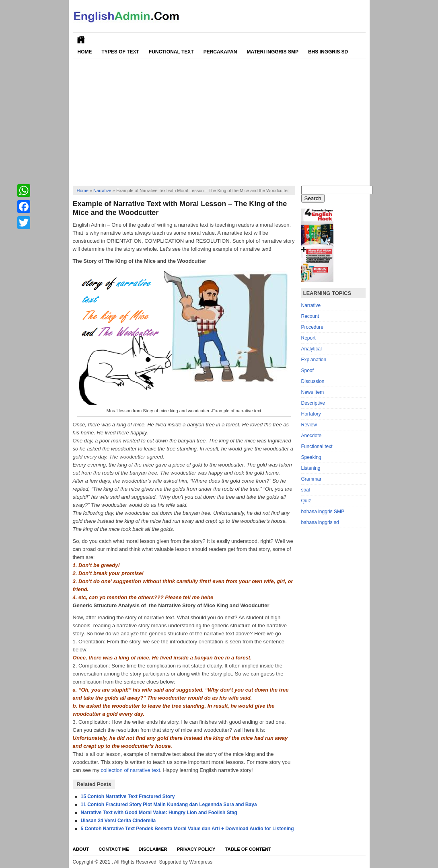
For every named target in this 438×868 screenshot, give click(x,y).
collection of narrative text (131, 770)
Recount (310, 316)
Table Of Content (248, 849)
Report (308, 338)
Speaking (311, 457)
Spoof (307, 371)
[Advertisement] (219, 119)
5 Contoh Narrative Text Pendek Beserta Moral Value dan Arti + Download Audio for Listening (187, 829)
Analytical (312, 349)
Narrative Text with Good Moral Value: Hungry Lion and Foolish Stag (159, 813)
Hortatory (311, 414)
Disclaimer (153, 849)
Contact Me (114, 849)
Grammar (312, 479)
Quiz (306, 501)
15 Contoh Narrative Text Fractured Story (128, 796)
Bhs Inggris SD (328, 52)
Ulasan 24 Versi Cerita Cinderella (118, 821)
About (81, 849)
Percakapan (220, 52)
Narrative (102, 190)
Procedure (312, 327)
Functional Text (171, 52)
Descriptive (313, 403)
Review (309, 425)
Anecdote (312, 436)
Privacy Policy (196, 849)
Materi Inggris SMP (272, 52)
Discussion (313, 381)
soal (306, 490)
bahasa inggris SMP (323, 512)
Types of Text (120, 52)
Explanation (314, 360)
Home (85, 52)
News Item (313, 392)
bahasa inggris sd (320, 522)
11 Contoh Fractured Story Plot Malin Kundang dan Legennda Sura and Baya (169, 805)
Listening (311, 468)
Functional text (317, 446)
